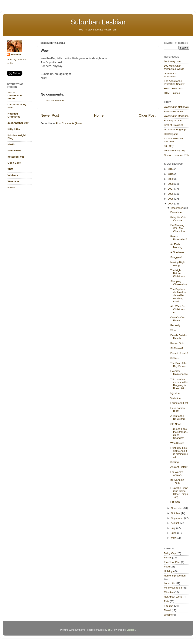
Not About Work (173, 597)
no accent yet (16, 157)
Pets (167, 601)
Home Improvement (175, 576)
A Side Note (177, 252)
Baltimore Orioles (174, 111)
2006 (171, 194)
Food (167, 567)
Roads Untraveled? (179, 238)
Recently (175, 325)
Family (168, 558)
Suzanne (16, 54)
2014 (171, 169)
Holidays (169, 571)
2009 (171, 179)
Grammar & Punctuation (171, 75)
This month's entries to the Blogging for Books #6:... (179, 384)
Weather (169, 615)
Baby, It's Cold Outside (178, 219)
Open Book (14, 163)
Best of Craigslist (173, 125)
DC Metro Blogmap (175, 129)
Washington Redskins (176, 116)
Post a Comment (55, 101)
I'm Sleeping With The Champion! (178, 228)
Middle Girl (14, 151)
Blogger (131, 630)
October (176, 513)
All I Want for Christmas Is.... (178, 309)
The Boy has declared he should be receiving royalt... (178, 295)
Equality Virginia (173, 120)
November (177, 508)
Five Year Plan (172, 562)
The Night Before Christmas (178, 273)
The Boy (169, 606)
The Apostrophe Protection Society (174, 82)
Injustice (175, 393)
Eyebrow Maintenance (179, 373)
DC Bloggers (171, 134)
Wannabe (13, 181)
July (174, 528)
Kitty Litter (14, 129)
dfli (109, 630)
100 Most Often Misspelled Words (174, 67)
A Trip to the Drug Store (178, 417)
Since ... (175, 358)
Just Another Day (18, 123)
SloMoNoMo (177, 348)
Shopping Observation (179, 283)
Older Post (147, 115)
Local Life (169, 583)
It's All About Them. (177, 481)
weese (11, 187)
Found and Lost (179, 403)
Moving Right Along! (178, 264)
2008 (171, 184)
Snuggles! (176, 257)
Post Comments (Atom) (69, 123)
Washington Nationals (176, 107)
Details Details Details (178, 337)
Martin (11, 144)
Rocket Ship (177, 343)
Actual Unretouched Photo (15, 95)
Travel (167, 610)
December (177, 208)
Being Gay (170, 553)
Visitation (176, 398)
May (174, 538)
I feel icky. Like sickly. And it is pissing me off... (179, 453)
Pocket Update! (179, 353)
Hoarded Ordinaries (14, 115)
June (174, 533)
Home (99, 115)
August (175, 523)
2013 (171, 174)
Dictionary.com (172, 61)
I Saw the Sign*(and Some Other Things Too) (179, 493)
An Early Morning (176, 246)
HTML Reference (174, 88)
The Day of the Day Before (179, 365)
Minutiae (169, 592)
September (178, 518)
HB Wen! (175, 502)
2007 (171, 189)
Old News (176, 424)
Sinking (175, 462)
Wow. (173, 330)
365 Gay (169, 146)
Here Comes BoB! (178, 410)
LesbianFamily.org (174, 151)
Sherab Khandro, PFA (176, 155)
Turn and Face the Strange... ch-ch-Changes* (179, 434)
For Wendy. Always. (177, 474)
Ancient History (179, 467)
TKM (10, 169)
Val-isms (13, 175)
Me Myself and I (173, 588)
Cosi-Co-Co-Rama (177, 319)
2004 (171, 204)
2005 (171, 199)
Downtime (176, 212)
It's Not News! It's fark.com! (174, 140)
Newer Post (50, 115)
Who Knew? (177, 443)
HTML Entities (172, 93)
